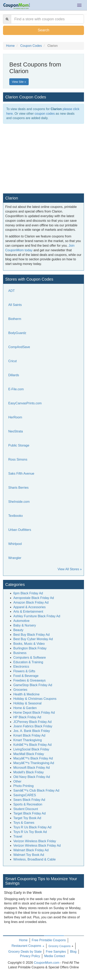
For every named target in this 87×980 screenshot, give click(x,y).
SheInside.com (19, 502)
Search (43, 30)
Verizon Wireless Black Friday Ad (37, 846)
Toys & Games (24, 823)
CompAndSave (19, 347)
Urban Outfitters (20, 530)
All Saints (15, 305)
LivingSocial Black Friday (31, 749)
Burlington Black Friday (30, 648)
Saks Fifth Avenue (21, 474)
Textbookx (16, 516)
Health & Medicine (26, 694)
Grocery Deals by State (25, 952)
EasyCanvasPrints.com (25, 403)
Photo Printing (24, 786)
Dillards (14, 375)
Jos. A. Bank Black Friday (32, 731)
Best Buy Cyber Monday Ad (33, 639)
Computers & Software (30, 658)
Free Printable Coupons (49, 940)
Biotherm (15, 319)
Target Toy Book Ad (27, 818)
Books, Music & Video (29, 644)
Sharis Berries (18, 488)
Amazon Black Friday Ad (31, 602)
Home (23, 940)
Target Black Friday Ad (29, 813)
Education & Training (28, 662)
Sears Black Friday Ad (29, 800)
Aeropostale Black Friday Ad (34, 598)
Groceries (20, 690)
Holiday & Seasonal (27, 703)
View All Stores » (70, 569)
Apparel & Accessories (29, 607)
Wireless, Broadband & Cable (35, 859)
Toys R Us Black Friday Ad (32, 827)
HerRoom (15, 417)
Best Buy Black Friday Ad (31, 635)
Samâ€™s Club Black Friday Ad (36, 790)
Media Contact (55, 956)
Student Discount (26, 809)
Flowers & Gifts (24, 671)
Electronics (21, 667)
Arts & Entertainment (28, 612)
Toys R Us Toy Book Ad (30, 832)
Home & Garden (25, 708)
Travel (18, 836)
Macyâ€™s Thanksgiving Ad (34, 763)
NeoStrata (16, 431)
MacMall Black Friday (29, 754)
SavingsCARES (25, 795)
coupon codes (45, 114)
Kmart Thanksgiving (28, 740)
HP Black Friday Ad (27, 717)
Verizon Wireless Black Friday (35, 841)
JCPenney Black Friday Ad (32, 722)
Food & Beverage (26, 676)
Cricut (13, 361)
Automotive (21, 621)
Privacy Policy (30, 956)
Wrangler (15, 558)
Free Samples (56, 952)
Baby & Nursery (25, 625)
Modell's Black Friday (29, 772)
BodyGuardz (17, 333)
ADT (12, 291)
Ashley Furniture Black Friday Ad (37, 616)
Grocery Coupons (60, 946)
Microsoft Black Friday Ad (32, 768)
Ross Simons (18, 459)
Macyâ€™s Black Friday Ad (33, 758)
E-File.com (16, 389)
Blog (73, 952)
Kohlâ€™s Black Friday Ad (32, 745)
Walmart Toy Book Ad (29, 855)
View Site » (19, 82)
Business (20, 653)
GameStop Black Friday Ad (33, 685)
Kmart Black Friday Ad (29, 735)
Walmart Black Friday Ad (31, 850)
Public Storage (19, 445)
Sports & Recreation (28, 804)
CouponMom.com (47, 963)
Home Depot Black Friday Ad (34, 713)
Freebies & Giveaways (29, 680)
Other (17, 781)
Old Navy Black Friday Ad (32, 777)
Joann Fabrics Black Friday (33, 726)
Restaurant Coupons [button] (28, 946)
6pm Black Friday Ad (28, 593)
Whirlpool (15, 544)
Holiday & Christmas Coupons (35, 699)
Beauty (18, 630)
